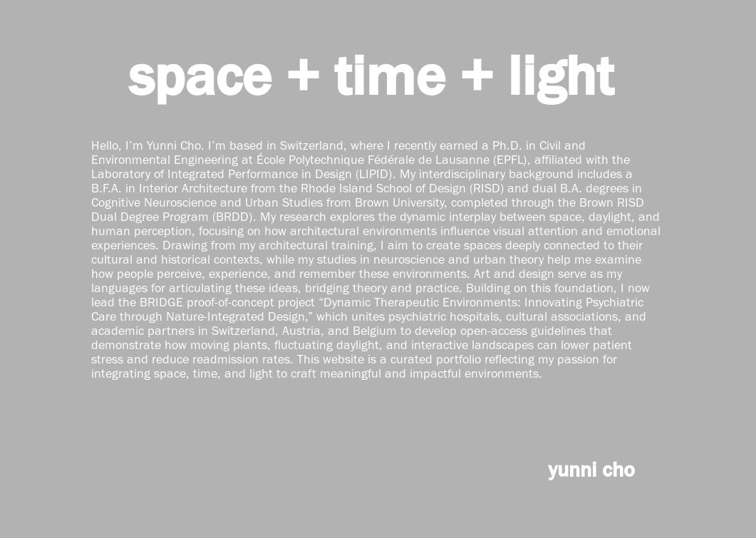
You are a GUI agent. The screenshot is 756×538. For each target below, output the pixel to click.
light (561, 75)
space (200, 75)
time (389, 75)
